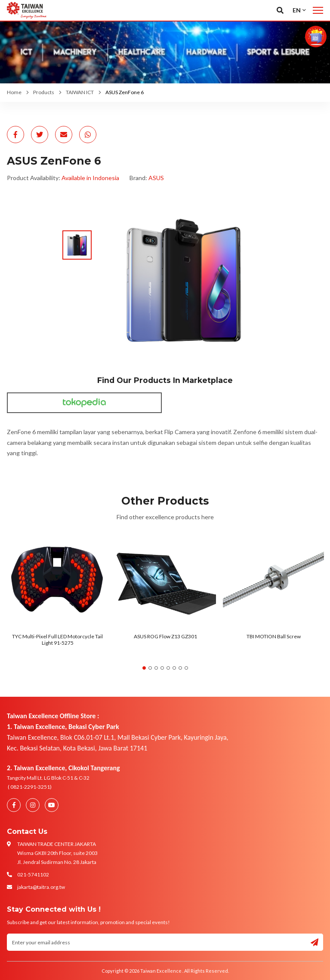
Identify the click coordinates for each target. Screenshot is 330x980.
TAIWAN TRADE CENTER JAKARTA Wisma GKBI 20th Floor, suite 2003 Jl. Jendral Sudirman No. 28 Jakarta (57, 853)
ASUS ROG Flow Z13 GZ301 (165, 636)
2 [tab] (150, 668)
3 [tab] (156, 668)
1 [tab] (144, 668)
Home (14, 92)
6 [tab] (174, 668)
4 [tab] (162, 668)
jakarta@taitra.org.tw (41, 887)
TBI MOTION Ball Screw (274, 636)
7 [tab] (180, 668)
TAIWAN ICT (80, 92)
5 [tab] (168, 668)
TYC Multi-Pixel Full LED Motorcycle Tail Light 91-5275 (57, 639)
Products (44, 92)
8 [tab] (186, 668)
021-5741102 (33, 874)
